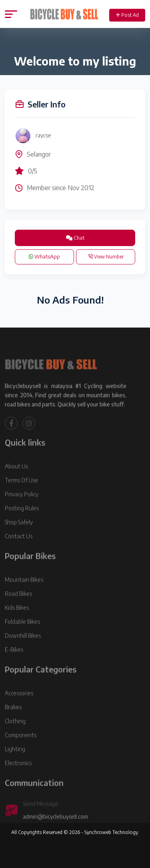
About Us (16, 477)
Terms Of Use (21, 491)
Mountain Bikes (24, 590)
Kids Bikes (17, 618)
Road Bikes (18, 604)
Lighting (15, 760)
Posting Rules (22, 519)
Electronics (18, 774)
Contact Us (19, 547)
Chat (75, 238)
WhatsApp (44, 256)
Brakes (13, 718)
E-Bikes (14, 660)
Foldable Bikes (22, 632)
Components (21, 746)
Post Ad (127, 15)
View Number (106, 257)
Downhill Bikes (23, 646)
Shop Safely (19, 533)
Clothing (15, 732)
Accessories (19, 704)
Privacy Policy (22, 505)
